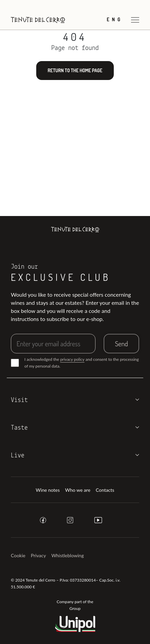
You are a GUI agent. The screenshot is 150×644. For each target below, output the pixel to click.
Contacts (105, 490)
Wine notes (48, 490)
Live (18, 456)
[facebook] (43, 520)
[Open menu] (135, 20)
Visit (19, 400)
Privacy (38, 555)
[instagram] (70, 520)
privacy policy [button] (72, 359)
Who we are (78, 490)
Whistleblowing (68, 555)
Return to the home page (75, 70)
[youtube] (98, 520)
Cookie (18, 555)
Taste (19, 428)
